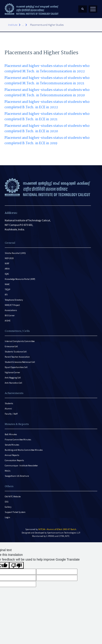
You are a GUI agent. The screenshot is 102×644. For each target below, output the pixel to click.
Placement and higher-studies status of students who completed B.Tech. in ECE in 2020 (47, 129)
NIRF (7, 263)
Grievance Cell (11, 346)
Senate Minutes (12, 445)
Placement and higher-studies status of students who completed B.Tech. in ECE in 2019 (47, 141)
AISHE (8, 321)
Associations (11, 310)
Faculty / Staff (11, 414)
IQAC (7, 274)
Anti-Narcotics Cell (13, 383)
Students (9, 403)
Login (7, 517)
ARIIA (7, 269)
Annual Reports (12, 455)
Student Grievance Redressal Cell (20, 362)
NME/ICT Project (12, 305)
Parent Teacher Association (17, 357)
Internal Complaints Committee (20, 341)
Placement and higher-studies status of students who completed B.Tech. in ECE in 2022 (47, 105)
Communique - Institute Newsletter (21, 466)
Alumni (8, 409)
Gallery (8, 507)
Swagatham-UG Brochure (17, 476)
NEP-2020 (9, 258)
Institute (13, 25)
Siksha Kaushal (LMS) (15, 253)
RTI (6, 295)
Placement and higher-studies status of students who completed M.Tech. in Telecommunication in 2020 (47, 93)
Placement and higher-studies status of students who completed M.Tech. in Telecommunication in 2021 (47, 81)
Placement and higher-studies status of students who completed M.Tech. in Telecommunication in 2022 (47, 69)
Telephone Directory (14, 300)
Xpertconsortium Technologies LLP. (64, 533)
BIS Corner (10, 315)
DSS (7, 502)
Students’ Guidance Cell (16, 352)
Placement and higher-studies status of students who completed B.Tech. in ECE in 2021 (47, 117)
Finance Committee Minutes (18, 440)
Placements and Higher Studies (47, 25)
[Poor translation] (16, 565)
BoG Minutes (11, 434)
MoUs (8, 471)
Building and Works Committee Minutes (24, 450)
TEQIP (7, 289)
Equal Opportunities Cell (16, 367)
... (23, 25)
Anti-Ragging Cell (13, 378)
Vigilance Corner (12, 372)
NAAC (7, 284)
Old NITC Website (13, 497)
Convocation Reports (14, 460)
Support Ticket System (15, 512)
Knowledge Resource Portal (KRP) (20, 279)
